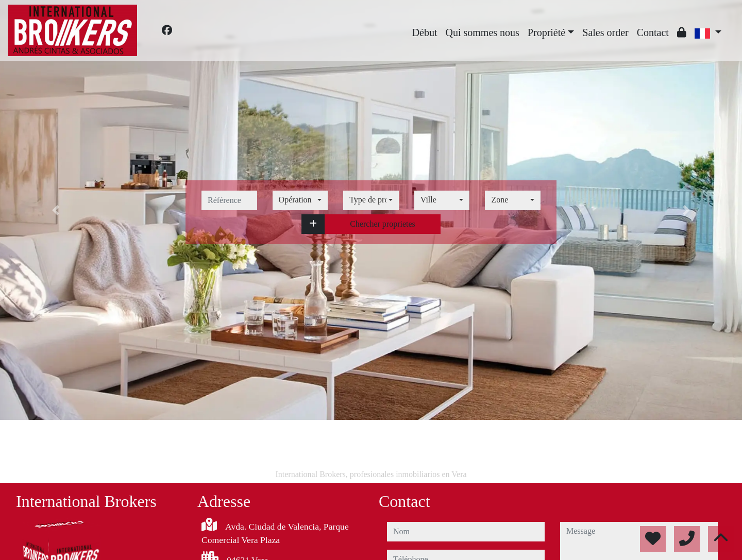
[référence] (229, 200)
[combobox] (300, 200)
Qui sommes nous (483, 32)
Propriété (546, 32)
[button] (313, 224)
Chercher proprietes (383, 224)
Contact (653, 32)
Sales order (605, 32)
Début (425, 32)
